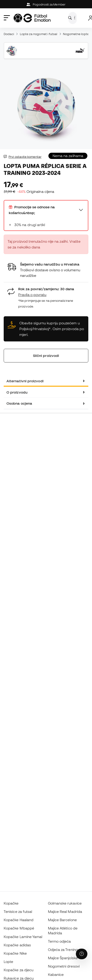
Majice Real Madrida (65, 911)
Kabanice (56, 974)
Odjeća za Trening (63, 950)
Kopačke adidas (17, 945)
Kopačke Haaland (19, 920)
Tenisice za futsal (18, 911)
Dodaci (9, 34)
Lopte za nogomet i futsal (39, 34)
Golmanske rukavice (65, 903)
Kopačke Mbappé (19, 928)
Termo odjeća (59, 941)
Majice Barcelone (62, 920)
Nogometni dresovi (64, 966)
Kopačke (11, 903)
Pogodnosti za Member (46, 4)
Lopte (8, 962)
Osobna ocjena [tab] (19, 403)
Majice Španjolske (63, 958)
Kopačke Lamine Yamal (23, 937)
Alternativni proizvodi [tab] (25, 381)
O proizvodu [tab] (17, 392)
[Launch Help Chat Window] (82, 954)
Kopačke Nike (15, 953)
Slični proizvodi (46, 356)
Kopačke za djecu (19, 970)
